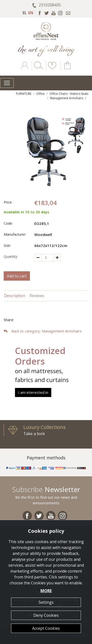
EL (25, 13)
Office (40, 94)
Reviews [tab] (37, 296)
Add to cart (17, 276)
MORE (46, 591)
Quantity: (11, 256)
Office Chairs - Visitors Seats (69, 94)
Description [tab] (15, 296)
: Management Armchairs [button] (43, 331)
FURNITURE (24, 94)
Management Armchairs (67, 98)
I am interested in (33, 392)
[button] (51, 69)
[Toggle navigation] (7, 83)
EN (31, 13)
